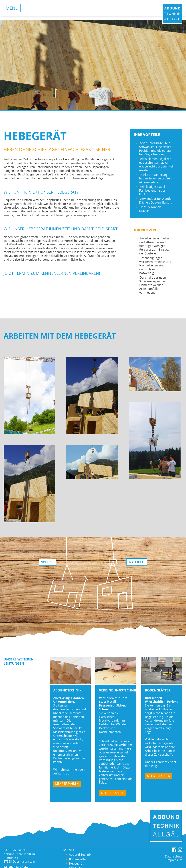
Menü (12, 8)
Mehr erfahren (67, 784)
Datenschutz (174, 856)
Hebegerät (76, 863)
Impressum (175, 860)
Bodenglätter (78, 859)
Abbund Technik (80, 855)
